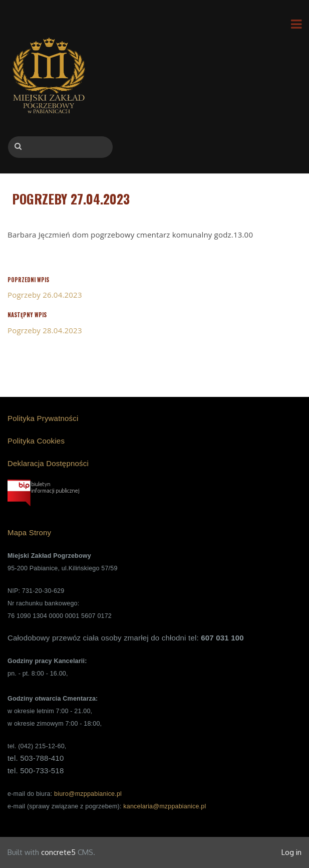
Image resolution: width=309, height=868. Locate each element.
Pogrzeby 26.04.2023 (45, 295)
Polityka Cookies (36, 441)
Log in (291, 852)
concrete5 (58, 852)
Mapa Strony (29, 532)
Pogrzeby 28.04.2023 (45, 330)
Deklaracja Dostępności (48, 463)
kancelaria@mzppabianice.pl (165, 806)
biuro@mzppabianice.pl (88, 794)
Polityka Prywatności (43, 418)
